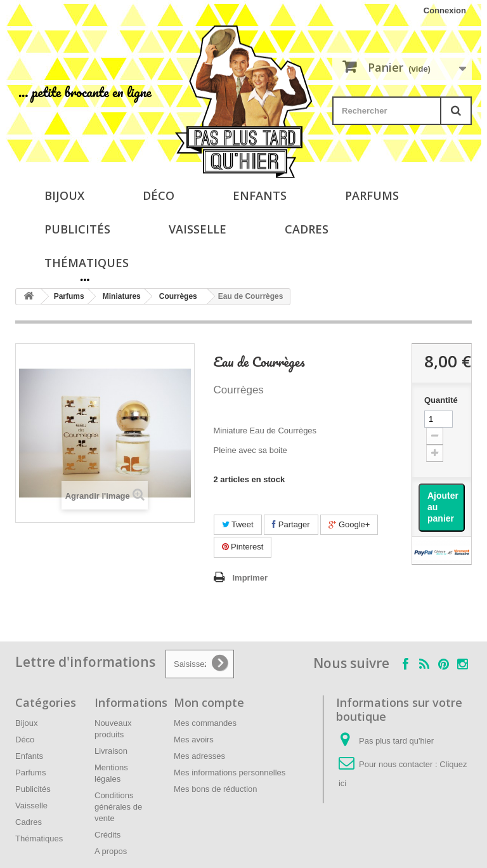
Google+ (349, 524)
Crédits (107, 835)
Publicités (77, 229)
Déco (159, 195)
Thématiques (87, 263)
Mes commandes (205, 723)
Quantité (441, 400)
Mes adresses (199, 756)
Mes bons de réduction (216, 789)
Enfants (260, 195)
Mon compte (209, 702)
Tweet (238, 524)
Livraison (111, 751)
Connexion (445, 10)
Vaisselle (198, 229)
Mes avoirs (194, 740)
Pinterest (243, 547)
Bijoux (64, 195)
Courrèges (178, 296)
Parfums (372, 195)
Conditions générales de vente (118, 807)
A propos (111, 851)
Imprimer (250, 578)
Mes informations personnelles (230, 773)
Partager (291, 524)
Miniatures (122, 296)
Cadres (307, 229)
